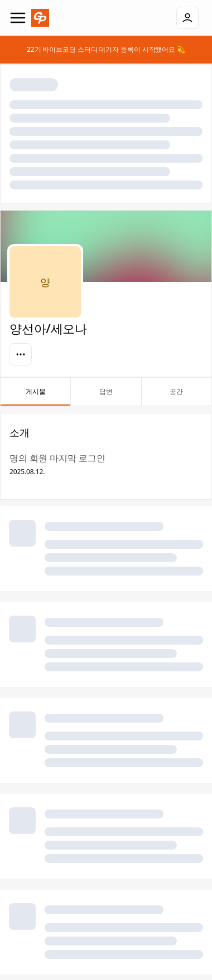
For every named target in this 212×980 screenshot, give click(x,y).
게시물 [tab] (35, 396)
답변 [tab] (106, 396)
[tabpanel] (106, 694)
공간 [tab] (177, 396)
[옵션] (21, 354)
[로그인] (187, 18)
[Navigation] (18, 18)
